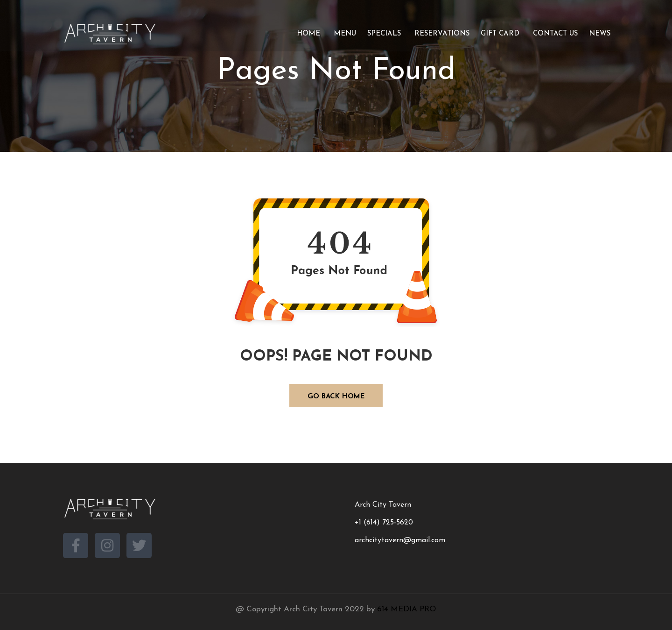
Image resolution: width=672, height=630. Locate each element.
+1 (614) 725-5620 (384, 523)
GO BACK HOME (336, 397)
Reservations (441, 34)
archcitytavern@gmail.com (400, 540)
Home (307, 34)
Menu (344, 34)
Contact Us (554, 34)
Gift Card (500, 34)
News (600, 34)
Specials (384, 34)
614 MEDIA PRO (407, 609)
